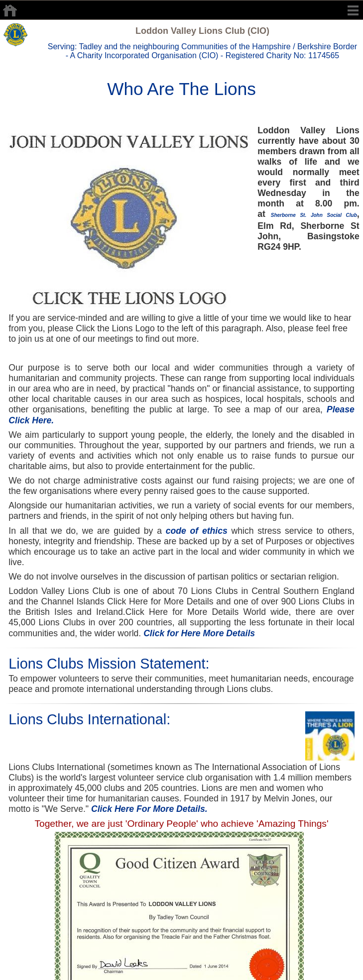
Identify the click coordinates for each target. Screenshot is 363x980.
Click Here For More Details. (149, 809)
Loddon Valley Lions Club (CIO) (202, 31)
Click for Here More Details (199, 633)
